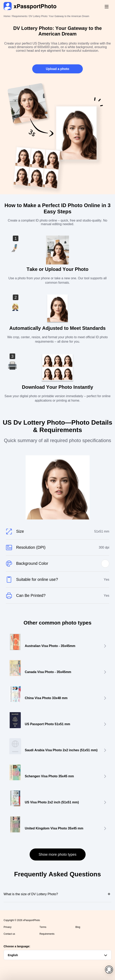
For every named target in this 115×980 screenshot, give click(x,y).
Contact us (9, 934)
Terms (43, 927)
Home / (7, 16)
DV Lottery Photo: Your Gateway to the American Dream (59, 16)
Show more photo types (57, 854)
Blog (78, 927)
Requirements (47, 934)
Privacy (7, 927)
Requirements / (21, 16)
